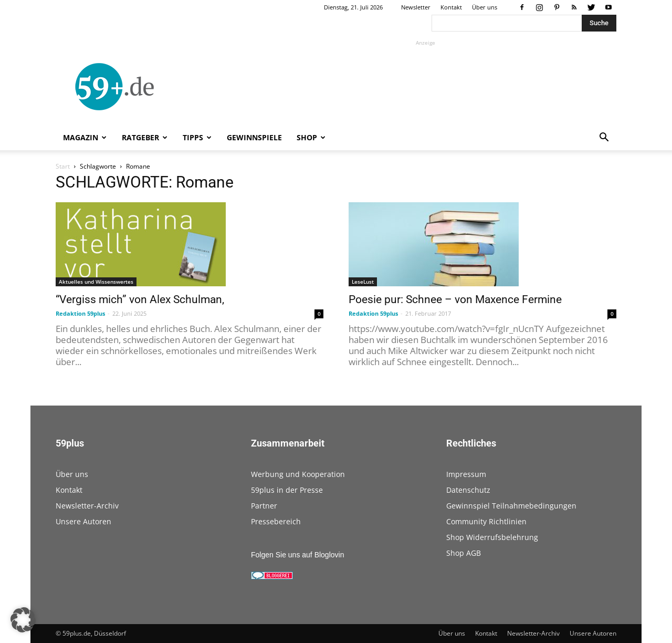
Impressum (466, 474)
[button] (604, 138)
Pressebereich (276, 521)
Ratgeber (145, 137)
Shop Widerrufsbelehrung (492, 537)
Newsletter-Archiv (87, 506)
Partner (264, 506)
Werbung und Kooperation (298, 474)
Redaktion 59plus (80, 313)
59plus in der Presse (287, 490)
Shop (311, 137)
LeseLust (363, 282)
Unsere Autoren (83, 521)
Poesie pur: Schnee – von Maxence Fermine (455, 299)
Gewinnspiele (254, 137)
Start (63, 166)
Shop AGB (464, 553)
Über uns (485, 7)
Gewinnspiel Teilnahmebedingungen (511, 506)
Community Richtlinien (486, 521)
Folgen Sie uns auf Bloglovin (297, 555)
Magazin (85, 137)
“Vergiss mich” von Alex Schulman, (140, 299)
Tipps (197, 137)
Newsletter (416, 7)
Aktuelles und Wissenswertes (96, 282)
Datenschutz (468, 490)
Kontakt (451, 7)
